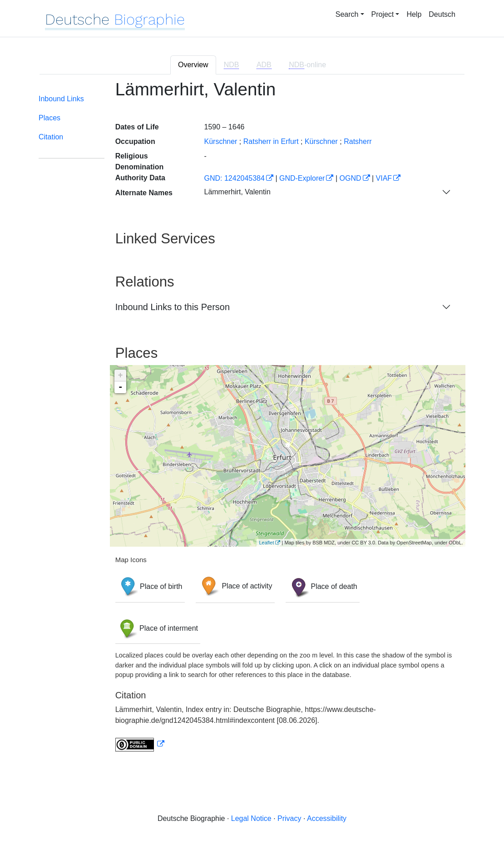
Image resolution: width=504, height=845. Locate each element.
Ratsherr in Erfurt (271, 141)
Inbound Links (61, 99)
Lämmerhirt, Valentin (237, 192)
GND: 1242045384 (234, 178)
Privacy (289, 818)
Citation (51, 137)
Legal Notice (251, 818)
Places (49, 118)
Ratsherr (358, 141)
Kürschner (220, 141)
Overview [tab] (193, 65)
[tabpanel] (252, 421)
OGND (351, 178)
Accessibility (327, 818)
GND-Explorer (302, 178)
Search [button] (347, 14)
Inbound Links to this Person (173, 307)
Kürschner (321, 141)
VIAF (384, 178)
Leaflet (266, 543)
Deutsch (442, 14)
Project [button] (383, 14)
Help (414, 14)
